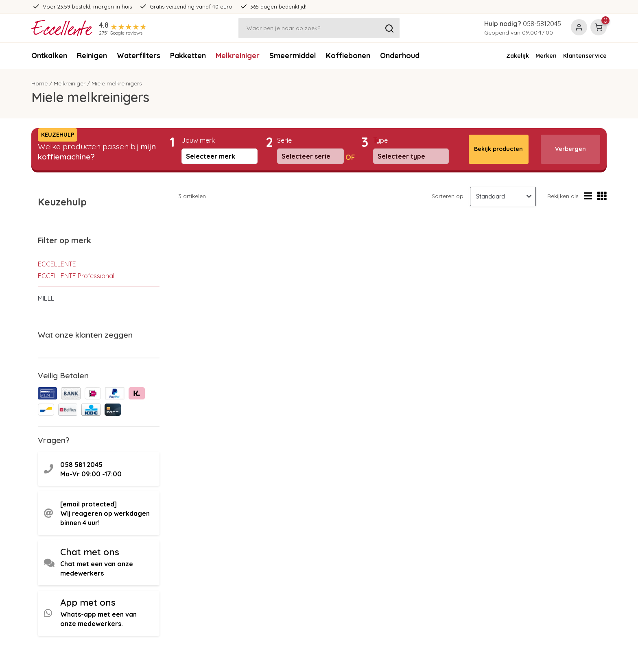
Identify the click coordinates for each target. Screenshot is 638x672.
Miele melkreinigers (117, 83)
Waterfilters (139, 56)
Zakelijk (518, 56)
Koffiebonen (348, 56)
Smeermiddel (293, 56)
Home (39, 83)
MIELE (46, 298)
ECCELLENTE (57, 264)
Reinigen (92, 56)
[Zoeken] (319, 28)
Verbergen (570, 149)
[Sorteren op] (503, 196)
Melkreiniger (238, 56)
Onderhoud (400, 56)
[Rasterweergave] (602, 196)
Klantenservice (585, 56)
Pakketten (188, 56)
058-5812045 (542, 24)
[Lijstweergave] (588, 196)
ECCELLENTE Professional (76, 276)
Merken (546, 56)
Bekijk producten (498, 149)
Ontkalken (49, 56)
